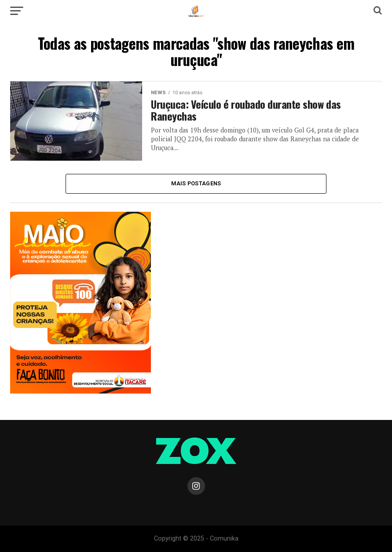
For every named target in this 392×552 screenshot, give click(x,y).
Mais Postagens (196, 183)
